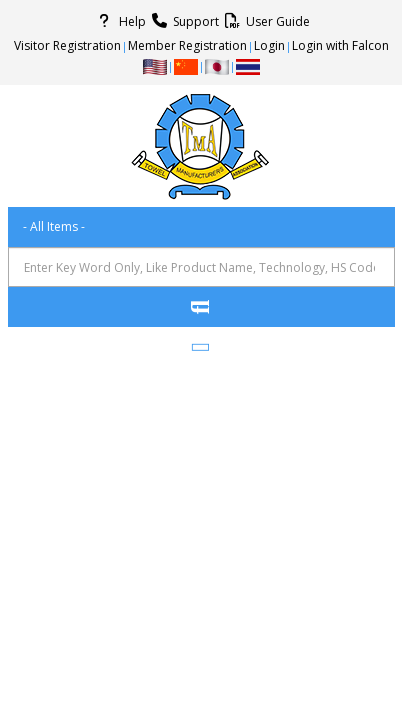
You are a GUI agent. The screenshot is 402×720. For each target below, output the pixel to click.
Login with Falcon (340, 45)
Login (269, 45)
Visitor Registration (67, 45)
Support (182, 21)
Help (119, 21)
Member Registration (187, 45)
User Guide (264, 21)
